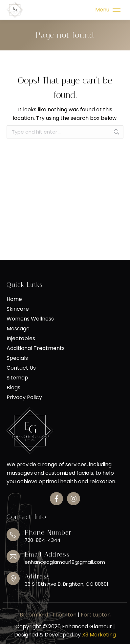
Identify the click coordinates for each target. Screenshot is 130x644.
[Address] (13, 579)
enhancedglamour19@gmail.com (65, 562)
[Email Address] (13, 557)
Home (14, 299)
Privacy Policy (24, 397)
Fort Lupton (96, 615)
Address (37, 576)
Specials (17, 358)
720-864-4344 (43, 540)
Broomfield (34, 615)
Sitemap (17, 378)
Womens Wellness (30, 319)
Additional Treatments (36, 348)
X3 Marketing (99, 635)
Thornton (65, 615)
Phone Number (48, 532)
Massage (18, 329)
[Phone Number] (13, 535)
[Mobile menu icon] (108, 10)
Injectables (21, 339)
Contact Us (21, 368)
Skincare (18, 309)
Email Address (47, 554)
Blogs (13, 388)
